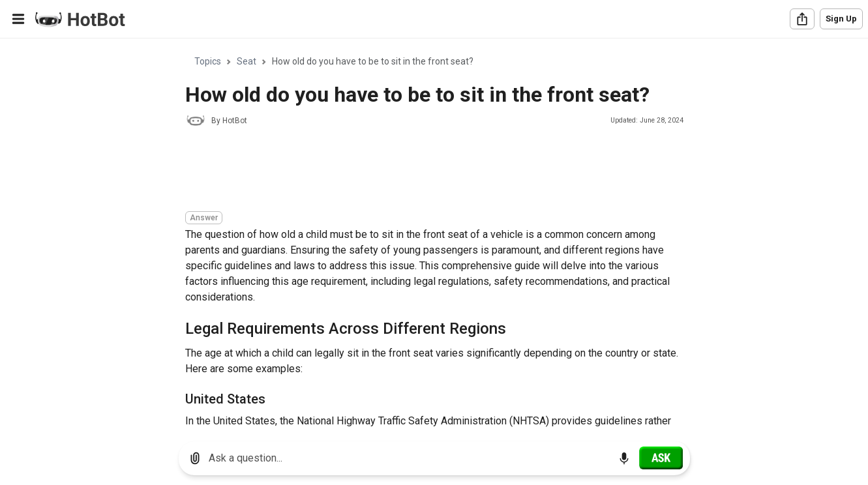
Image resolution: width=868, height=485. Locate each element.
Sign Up (841, 19)
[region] (434, 235)
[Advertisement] (423, 171)
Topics (208, 61)
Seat (247, 61)
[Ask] (661, 458)
